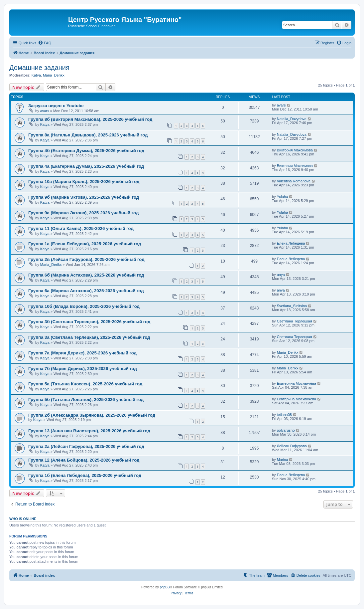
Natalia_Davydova (292, 119)
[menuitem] (45, 43)
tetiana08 (284, 415)
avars (45, 111)
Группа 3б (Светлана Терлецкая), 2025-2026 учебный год (89, 322)
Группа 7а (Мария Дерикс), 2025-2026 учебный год (82, 353)
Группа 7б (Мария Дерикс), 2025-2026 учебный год (83, 369)
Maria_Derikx (54, 75)
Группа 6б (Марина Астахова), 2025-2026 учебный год (86, 275)
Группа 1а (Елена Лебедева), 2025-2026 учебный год (85, 244)
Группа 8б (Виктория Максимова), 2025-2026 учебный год (90, 119)
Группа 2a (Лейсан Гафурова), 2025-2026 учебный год (86, 446)
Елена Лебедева (291, 243)
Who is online (23, 519)
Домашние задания (39, 68)
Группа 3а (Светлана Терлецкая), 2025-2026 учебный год (89, 337)
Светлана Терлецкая (295, 321)
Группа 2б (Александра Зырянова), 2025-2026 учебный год (92, 415)
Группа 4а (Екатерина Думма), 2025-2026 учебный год (86, 166)
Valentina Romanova (294, 181)
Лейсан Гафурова (292, 446)
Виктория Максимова (295, 150)
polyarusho (286, 430)
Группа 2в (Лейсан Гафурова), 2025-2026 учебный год (86, 259)
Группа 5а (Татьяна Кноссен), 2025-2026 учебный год (85, 384)
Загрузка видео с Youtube (56, 106)
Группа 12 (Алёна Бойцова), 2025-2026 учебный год (84, 460)
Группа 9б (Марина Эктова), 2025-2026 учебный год (84, 197)
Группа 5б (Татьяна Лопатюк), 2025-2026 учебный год (86, 400)
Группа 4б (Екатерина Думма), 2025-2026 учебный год (86, 151)
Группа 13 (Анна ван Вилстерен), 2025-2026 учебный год (89, 431)
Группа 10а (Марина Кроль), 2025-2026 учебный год (84, 182)
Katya (36, 75)
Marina (283, 460)
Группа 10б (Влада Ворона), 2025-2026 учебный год (84, 306)
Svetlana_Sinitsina (292, 306)
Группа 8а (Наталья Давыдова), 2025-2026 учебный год (88, 135)
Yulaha (283, 197)
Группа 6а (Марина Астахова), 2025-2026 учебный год (86, 291)
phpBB (165, 587)
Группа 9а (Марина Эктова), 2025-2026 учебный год (83, 213)
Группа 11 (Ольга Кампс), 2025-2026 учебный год (81, 228)
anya (281, 275)
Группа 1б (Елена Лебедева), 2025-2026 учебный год (85, 475)
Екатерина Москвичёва (297, 383)
